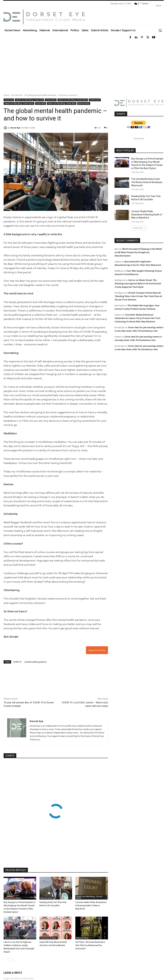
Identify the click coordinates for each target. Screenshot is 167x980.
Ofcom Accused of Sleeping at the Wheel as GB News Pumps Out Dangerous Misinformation (138, 252)
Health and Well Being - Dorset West (62, 103)
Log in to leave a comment (18, 978)
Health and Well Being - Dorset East (29, 100)
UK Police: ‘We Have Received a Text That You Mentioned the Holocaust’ (90, 945)
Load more (139, 228)
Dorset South (95, 100)
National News (84, 103)
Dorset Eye (15, 128)
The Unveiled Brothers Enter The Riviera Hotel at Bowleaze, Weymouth (147, 182)
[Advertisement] (83, 66)
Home (6, 95)
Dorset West (41, 103)
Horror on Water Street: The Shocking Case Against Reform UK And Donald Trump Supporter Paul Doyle (138, 283)
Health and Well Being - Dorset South (19, 103)
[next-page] (11, 959)
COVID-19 (17, 662)
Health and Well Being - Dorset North (73, 100)
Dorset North (51, 100)
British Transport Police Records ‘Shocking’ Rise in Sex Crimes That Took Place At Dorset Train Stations (138, 296)
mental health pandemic (35, 662)
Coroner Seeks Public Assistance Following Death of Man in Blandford (91, 905)
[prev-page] (6, 959)
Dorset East (17, 95)
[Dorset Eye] (44, 17)
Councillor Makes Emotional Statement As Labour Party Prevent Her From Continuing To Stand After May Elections (137, 318)
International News (13, 898)
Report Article (97, 650)
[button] (160, 30)
